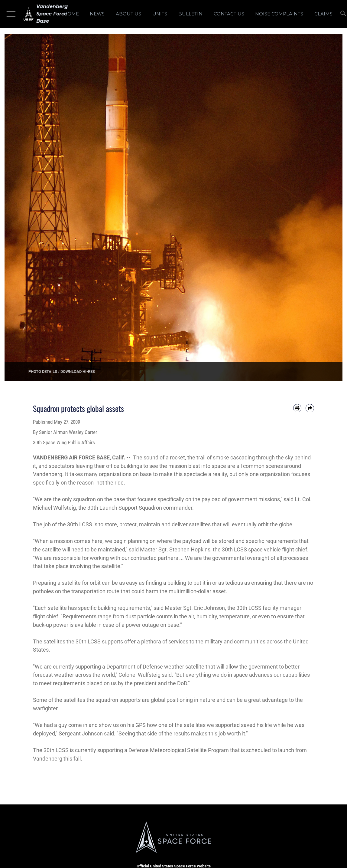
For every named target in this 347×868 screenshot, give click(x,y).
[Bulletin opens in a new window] (190, 14)
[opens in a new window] (279, 14)
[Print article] (297, 408)
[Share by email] (310, 408)
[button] (10, 14)
